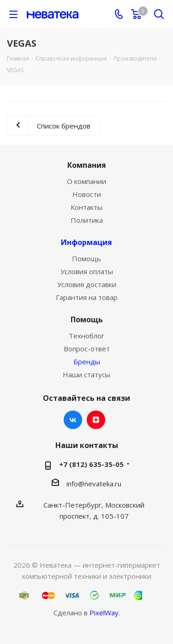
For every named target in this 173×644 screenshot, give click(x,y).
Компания (87, 165)
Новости (87, 194)
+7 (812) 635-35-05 (91, 464)
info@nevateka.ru (94, 484)
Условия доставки (87, 284)
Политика (87, 220)
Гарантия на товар (87, 297)
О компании (86, 181)
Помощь (86, 258)
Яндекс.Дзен (96, 420)
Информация (86, 242)
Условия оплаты (87, 271)
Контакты (86, 207)
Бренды (87, 362)
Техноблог (86, 336)
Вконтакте (73, 420)
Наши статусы (86, 374)
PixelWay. (105, 613)
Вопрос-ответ (87, 349)
